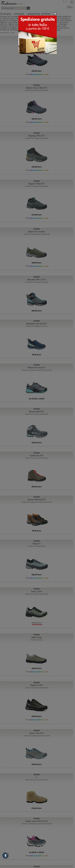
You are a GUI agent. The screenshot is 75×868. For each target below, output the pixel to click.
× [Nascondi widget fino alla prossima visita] (8, 853)
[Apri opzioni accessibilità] (5, 855)
